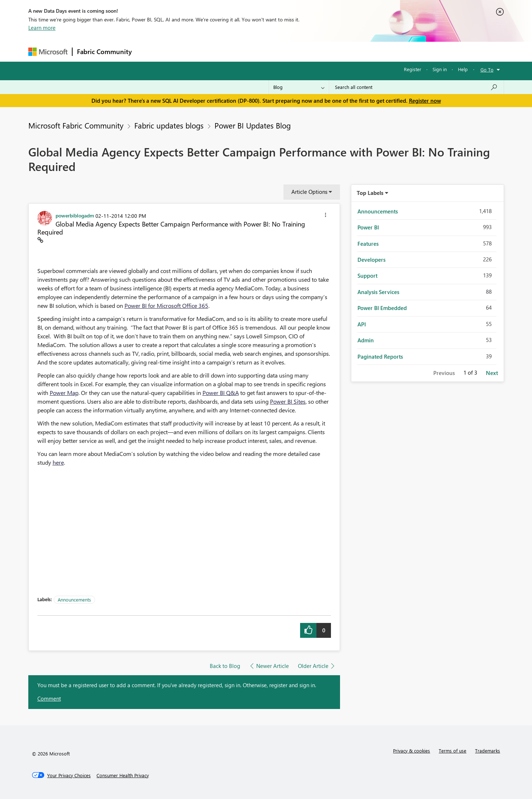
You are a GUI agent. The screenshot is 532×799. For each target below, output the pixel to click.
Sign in (440, 69)
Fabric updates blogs (169, 125)
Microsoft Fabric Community (76, 125)
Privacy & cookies (412, 751)
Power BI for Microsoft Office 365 (166, 305)
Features (368, 244)
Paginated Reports (380, 356)
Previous (444, 373)
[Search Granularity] (299, 87)
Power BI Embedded (382, 308)
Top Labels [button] (370, 193)
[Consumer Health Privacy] (123, 775)
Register (413, 69)
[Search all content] (416, 87)
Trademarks (488, 751)
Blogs (275, 51)
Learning (303, 51)
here (58, 462)
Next (492, 373)
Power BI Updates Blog (253, 125)
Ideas (210, 51)
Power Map (64, 393)
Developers (371, 260)
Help (463, 69)
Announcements (74, 600)
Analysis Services (378, 292)
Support (333, 51)
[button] (326, 216)
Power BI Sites (288, 401)
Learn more (42, 28)
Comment (49, 698)
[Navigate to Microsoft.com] (48, 52)
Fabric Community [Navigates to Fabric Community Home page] (104, 52)
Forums (148, 51)
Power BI (368, 227)
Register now (425, 101)
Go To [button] (487, 70)
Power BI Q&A (221, 393)
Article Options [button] (309, 192)
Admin (366, 340)
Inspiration (180, 51)
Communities (242, 51)
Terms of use (453, 751)
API (362, 324)
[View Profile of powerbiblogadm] (75, 215)
